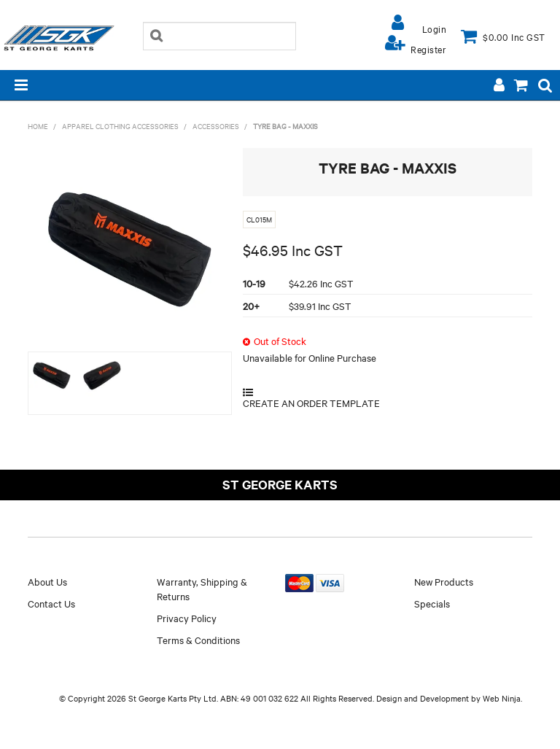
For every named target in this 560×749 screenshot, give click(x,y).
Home (38, 126)
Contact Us (51, 603)
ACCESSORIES (216, 126)
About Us (47, 581)
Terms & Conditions (198, 640)
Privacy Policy (187, 618)
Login (435, 28)
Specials (432, 603)
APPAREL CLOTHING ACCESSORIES (120, 126)
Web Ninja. (502, 698)
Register (428, 49)
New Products (444, 581)
